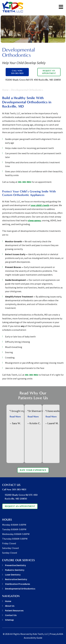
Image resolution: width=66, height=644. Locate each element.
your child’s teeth (40, 205)
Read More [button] (15, 417)
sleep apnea (34, 220)
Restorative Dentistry (16, 579)
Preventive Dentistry (15, 565)
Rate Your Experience (33, 470)
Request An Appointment (49, 72)
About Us (10, 606)
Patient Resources (14, 610)
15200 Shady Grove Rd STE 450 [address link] (33, 80)
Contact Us (11, 615)
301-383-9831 (25, 182)
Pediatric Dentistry (15, 570)
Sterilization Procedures (18, 584)
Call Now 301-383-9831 (17, 72)
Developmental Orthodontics (20, 589)
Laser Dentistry (13, 575)
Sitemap (9, 620)
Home (5, 90)
